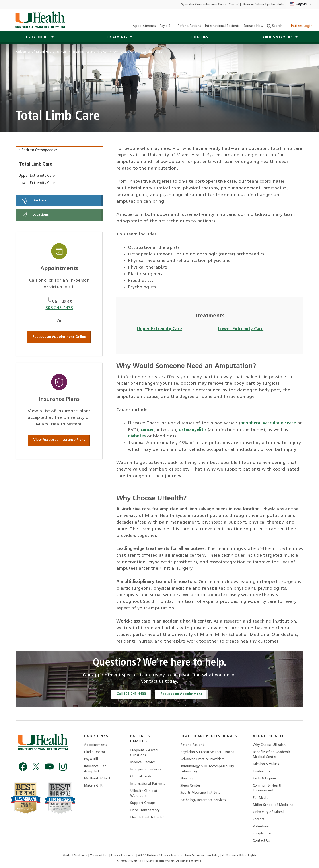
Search (275, 26)
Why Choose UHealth (269, 745)
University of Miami (268, 812)
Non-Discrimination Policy (202, 856)
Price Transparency (145, 810)
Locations (199, 37)
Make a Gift (93, 786)
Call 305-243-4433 (131, 694)
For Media (261, 798)
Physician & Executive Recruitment (207, 752)
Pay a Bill (167, 26)
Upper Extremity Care (37, 176)
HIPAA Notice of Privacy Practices (160, 856)
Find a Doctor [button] (38, 37)
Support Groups (143, 803)
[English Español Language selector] (301, 4)
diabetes (137, 436)
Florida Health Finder (147, 818)
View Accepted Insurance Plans (59, 440)
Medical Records (143, 762)
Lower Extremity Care (37, 183)
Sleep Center (190, 786)
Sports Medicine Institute (200, 793)
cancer (147, 430)
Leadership (261, 772)
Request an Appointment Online (59, 337)
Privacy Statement (124, 856)
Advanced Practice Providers (202, 759)
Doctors (34, 200)
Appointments (144, 26)
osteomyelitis (193, 430)
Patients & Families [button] (277, 37)
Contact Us (261, 841)
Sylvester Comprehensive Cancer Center (210, 4)
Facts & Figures (265, 779)
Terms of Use (100, 856)
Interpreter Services (146, 770)
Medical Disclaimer (76, 856)
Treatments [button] (117, 37)
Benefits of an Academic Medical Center (272, 755)
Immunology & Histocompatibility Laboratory (207, 769)
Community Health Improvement (267, 788)
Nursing (186, 779)
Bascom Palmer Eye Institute (264, 4)
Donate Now (253, 26)
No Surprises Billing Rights (239, 856)
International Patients (222, 26)
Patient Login (299, 26)
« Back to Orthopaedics (38, 150)
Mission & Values (266, 764)
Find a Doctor (95, 752)
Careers (258, 819)
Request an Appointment (181, 694)
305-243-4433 (59, 308)
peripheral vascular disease (268, 423)
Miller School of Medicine (273, 805)
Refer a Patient (189, 26)
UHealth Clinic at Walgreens (144, 794)
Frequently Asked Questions (144, 753)
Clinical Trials (141, 777)
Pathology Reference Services (203, 800)
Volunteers (261, 827)
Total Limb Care (36, 164)
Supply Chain (263, 834)
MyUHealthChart (97, 779)
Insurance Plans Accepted (96, 769)
